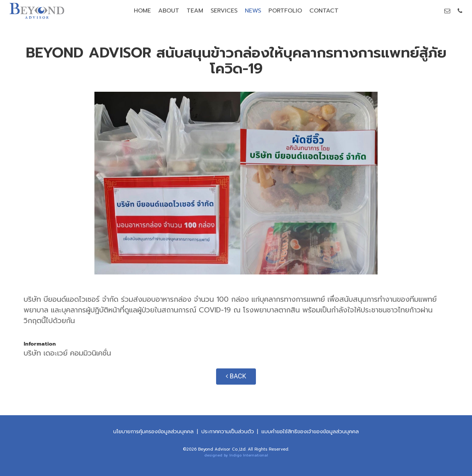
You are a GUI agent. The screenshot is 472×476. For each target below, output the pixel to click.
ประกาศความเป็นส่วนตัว (228, 432)
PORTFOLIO (285, 11)
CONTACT (324, 11)
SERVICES (224, 11)
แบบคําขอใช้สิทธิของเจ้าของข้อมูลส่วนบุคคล (310, 432)
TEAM (195, 11)
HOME (142, 11)
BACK (236, 376)
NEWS (253, 11)
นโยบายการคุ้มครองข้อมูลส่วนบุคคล (153, 432)
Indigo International (249, 455)
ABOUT (169, 11)
